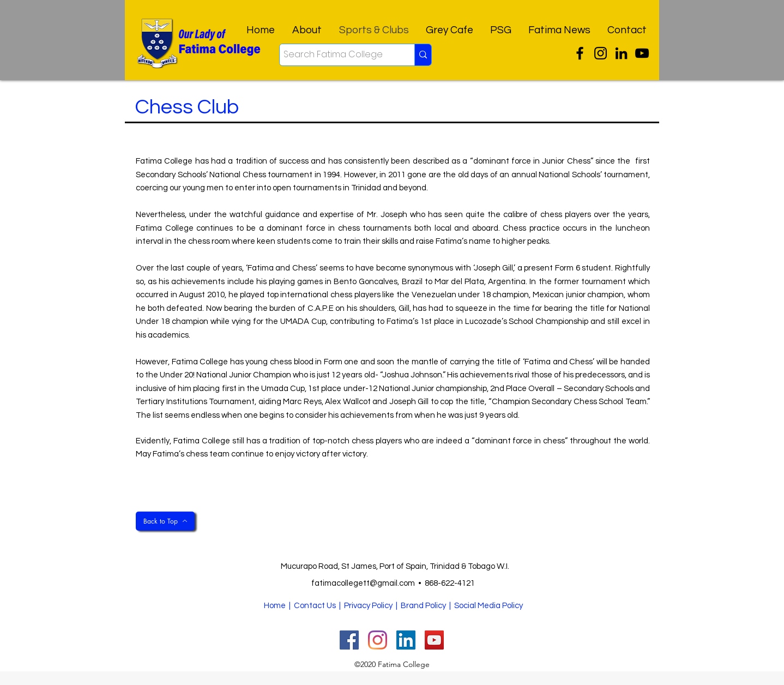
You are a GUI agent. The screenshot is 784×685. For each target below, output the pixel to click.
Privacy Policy (368, 606)
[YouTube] (642, 53)
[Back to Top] (165, 521)
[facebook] (621, 53)
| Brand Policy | (424, 606)
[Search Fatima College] (337, 55)
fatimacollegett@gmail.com (363, 583)
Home (275, 606)
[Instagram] (601, 53)
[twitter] (580, 53)
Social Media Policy (489, 606)
